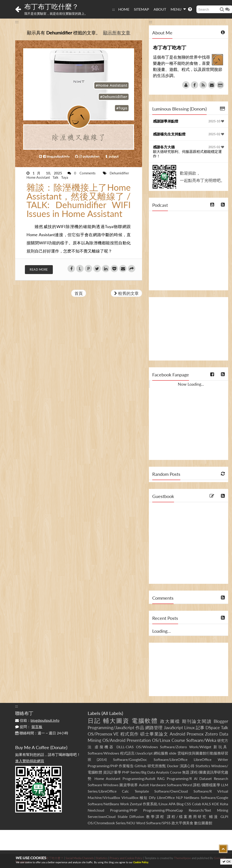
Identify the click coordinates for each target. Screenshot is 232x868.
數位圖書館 (203, 823)
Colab (197, 804)
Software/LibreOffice (170, 759)
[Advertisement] (188, 329)
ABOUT (160, 9)
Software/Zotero (173, 747)
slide (173, 753)
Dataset (206, 778)
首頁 (79, 293)
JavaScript (173, 727)
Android (178, 734)
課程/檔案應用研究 (187, 816)
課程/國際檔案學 (207, 785)
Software (95, 785)
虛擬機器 (104, 747)
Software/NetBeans (103, 804)
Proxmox (195, 734)
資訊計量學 (112, 772)
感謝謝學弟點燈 (166, 121)
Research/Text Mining (208, 810)
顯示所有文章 (117, 33)
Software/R (203, 791)
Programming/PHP (103, 766)
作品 (140, 727)
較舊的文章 (126, 293)
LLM (225, 785)
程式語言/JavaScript (136, 753)
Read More (39, 269)
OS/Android (114, 740)
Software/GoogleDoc (130, 759)
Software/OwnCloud (171, 791)
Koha (224, 804)
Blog (180, 804)
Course (178, 740)
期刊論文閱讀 (197, 721)
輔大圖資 (116, 721)
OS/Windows (147, 747)
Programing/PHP (124, 810)
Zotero (211, 734)
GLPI (224, 816)
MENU (178, 9)
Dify (152, 797)
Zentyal (136, 804)
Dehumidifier (119, 173)
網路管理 (154, 727)
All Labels (112, 713)
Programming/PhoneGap (163, 810)
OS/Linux (161, 740)
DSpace (213, 727)
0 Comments (86, 173)
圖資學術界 (129, 785)
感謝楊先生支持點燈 (169, 134)
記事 (200, 727)
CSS (188, 804)
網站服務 (161, 753)
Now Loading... (191, 384)
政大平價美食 (182, 823)
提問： (29, 727)
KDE (215, 804)
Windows (111, 785)
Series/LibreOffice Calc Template (118, 791)
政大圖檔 (170, 721)
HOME (124, 9)
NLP (179, 797)
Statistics (203, 766)
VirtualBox (130, 797)
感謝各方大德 (164, 147)
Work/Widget (200, 747)
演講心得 (187, 766)
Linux (189, 727)
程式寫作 (130, 734)
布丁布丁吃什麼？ (51, 6)
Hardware (158, 785)
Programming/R (179, 778)
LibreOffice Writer (211, 759)
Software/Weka (201, 740)
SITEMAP (141, 9)
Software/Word (179, 785)
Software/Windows (103, 753)
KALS (207, 804)
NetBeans (192, 797)
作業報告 (126, 766)
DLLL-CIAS (125, 747)
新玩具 (221, 747)
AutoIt (144, 785)
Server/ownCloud (102, 816)
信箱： (37, 720)
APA (172, 804)
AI (196, 778)
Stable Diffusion (131, 816)
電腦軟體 (145, 721)
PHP (126, 772)
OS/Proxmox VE (103, 734)
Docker (173, 766)
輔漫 (214, 816)
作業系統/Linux (155, 804)
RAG (161, 778)
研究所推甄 (157, 766)
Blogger (221, 721)
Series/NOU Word (130, 823)
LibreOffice (166, 797)
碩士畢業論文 (154, 734)
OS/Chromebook (101, 823)
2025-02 (216, 134)
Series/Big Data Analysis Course (156, 772)
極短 (144, 797)
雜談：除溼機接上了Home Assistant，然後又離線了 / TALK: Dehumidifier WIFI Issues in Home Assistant (79, 200)
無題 (186, 772)
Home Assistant (39, 177)
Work (124, 804)
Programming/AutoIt (139, 778)
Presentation (139, 740)
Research (221, 778)
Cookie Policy (141, 862)
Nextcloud (96, 810)
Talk (56, 177)
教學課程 (156, 816)
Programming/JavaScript (111, 727)
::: (114, 9)
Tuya (65, 177)
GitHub (140, 766)
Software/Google (214, 797)
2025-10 (216, 121)
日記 (94, 721)
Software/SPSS (158, 823)
